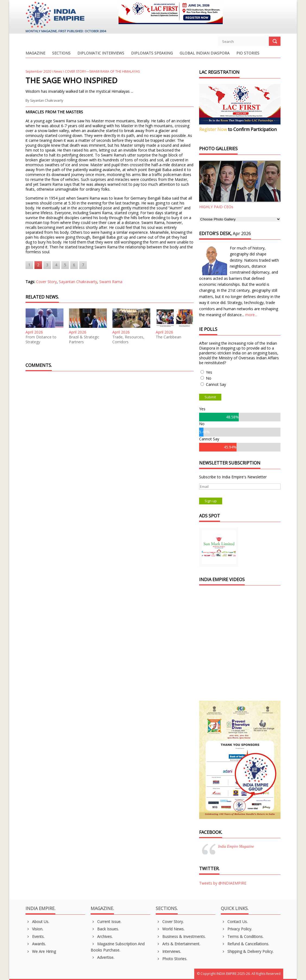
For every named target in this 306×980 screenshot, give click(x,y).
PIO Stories (248, 53)
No (209, 378)
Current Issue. (106, 922)
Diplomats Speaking (152, 53)
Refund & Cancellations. (245, 944)
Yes (209, 372)
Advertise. (102, 957)
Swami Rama (111, 282)
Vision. (34, 929)
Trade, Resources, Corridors (128, 340)
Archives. (102, 936)
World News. (170, 929)
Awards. (36, 944)
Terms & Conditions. (242, 936)
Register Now (213, 129)
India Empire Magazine (236, 846)
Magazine (35, 53)
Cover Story (46, 282)
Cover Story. (170, 922)
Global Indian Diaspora (205, 53)
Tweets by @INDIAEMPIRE (223, 883)
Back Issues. (105, 929)
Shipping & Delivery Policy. (247, 951)
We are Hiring (41, 951)
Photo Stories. (171, 959)
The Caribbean (168, 337)
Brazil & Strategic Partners (84, 340)
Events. (35, 936)
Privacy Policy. (236, 929)
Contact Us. (234, 922)
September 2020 (38, 71)
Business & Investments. (181, 936)
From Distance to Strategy (41, 340)
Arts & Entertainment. (178, 944)
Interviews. (168, 951)
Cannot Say (216, 384)
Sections (61, 53)
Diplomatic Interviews (101, 53)
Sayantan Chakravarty (47, 100)
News (58, 71)
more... (251, 315)
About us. (37, 922)
